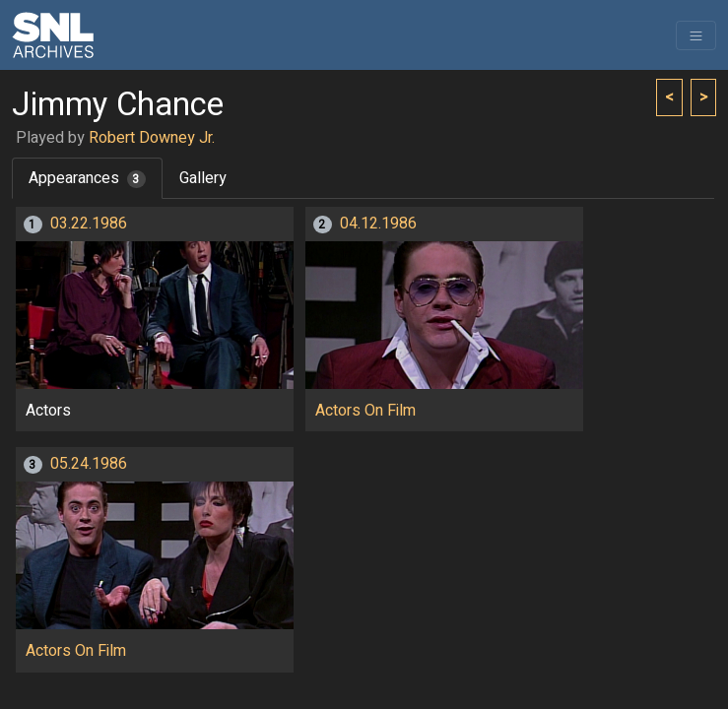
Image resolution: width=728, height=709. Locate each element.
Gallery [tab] (203, 178)
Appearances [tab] (87, 178)
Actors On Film (365, 411)
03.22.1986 (89, 224)
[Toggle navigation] (696, 35)
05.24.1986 (89, 464)
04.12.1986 (378, 224)
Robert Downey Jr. (152, 138)
